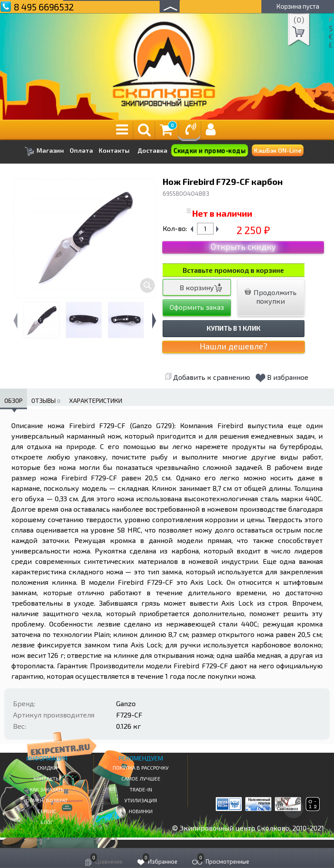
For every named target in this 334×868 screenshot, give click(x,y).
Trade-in (141, 789)
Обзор (13, 400)
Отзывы (46, 400)
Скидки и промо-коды (209, 151)
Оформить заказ (197, 307)
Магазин (44, 151)
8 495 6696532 (44, 7)
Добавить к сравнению (207, 377)
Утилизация (141, 800)
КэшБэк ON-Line (278, 150)
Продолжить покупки (271, 297)
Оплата (81, 151)
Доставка (152, 150)
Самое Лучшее (141, 778)
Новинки (141, 811)
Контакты (114, 151)
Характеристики (96, 400)
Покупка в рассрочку (141, 767)
